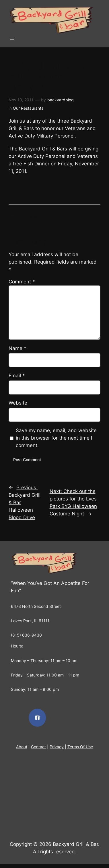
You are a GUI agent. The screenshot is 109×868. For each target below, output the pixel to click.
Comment (22, 282)
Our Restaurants (28, 108)
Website (18, 403)
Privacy (57, 747)
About (22, 747)
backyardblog (61, 100)
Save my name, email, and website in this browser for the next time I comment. (56, 438)
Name (17, 348)
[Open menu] (12, 38)
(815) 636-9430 (26, 635)
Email (17, 376)
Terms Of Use (80, 747)
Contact (38, 747)
